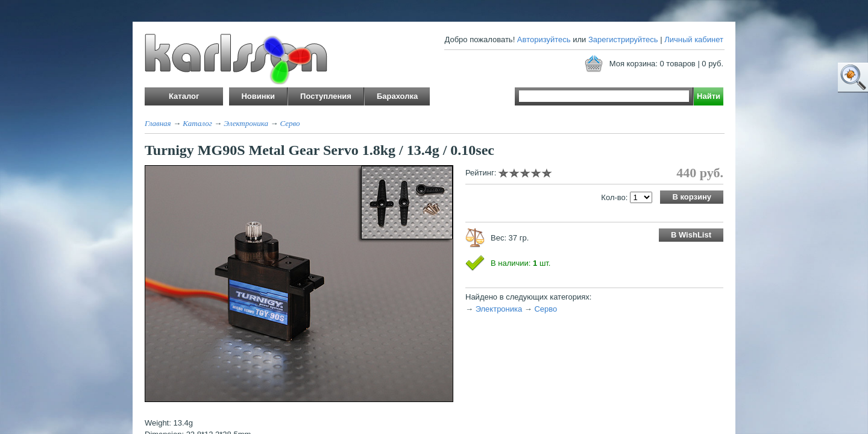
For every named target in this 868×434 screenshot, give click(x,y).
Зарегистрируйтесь (623, 39)
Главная (158, 123)
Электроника (246, 123)
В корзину (692, 197)
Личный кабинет (694, 39)
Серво (290, 123)
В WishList (691, 235)
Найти (709, 96)
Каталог (197, 123)
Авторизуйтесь (544, 39)
